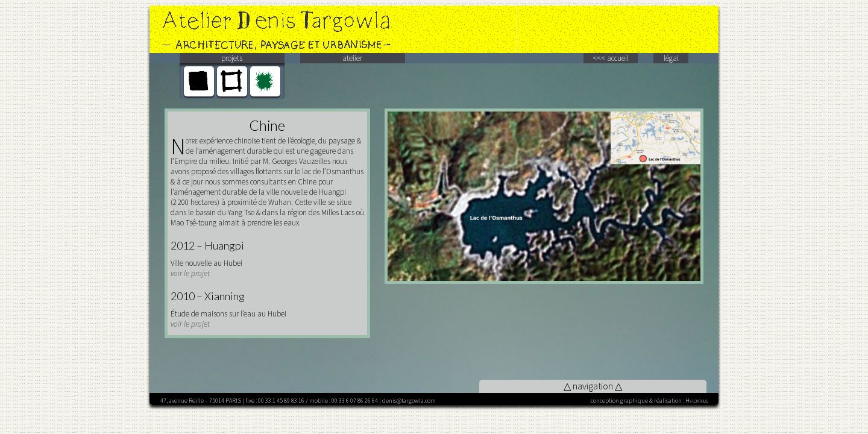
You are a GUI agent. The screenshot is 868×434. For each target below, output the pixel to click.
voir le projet (190, 273)
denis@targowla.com (409, 401)
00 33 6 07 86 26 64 (355, 401)
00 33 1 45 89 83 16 (281, 401)
